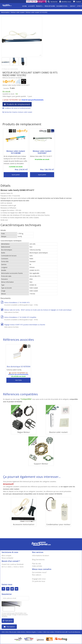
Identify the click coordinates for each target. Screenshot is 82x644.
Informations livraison (40, 556)
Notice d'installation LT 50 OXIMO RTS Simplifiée (19, 317)
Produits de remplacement (17, 104)
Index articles (37, 566)
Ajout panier (16, 175)
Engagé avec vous (39, 579)
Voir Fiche (18, 380)
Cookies (40, 632)
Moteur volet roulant (18, 12)
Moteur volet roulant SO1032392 (37, 12)
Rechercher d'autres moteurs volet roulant (17, 112)
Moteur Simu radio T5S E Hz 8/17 (41, 156)
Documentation (62, 6)
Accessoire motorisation (24, 524)
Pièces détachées (50, 6)
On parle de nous (39, 581)
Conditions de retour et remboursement (17, 108)
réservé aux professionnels (32, 100)
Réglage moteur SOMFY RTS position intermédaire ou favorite (23, 325)
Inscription (9, 627)
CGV (3, 632)
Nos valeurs (37, 575)
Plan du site (36, 564)
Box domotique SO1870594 (18, 366)
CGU (7, 632)
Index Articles (21, 632)
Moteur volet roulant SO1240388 (16, 152)
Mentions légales (31, 632)
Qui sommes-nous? (39, 572)
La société (31, 6)
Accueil (25, 6)
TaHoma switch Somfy (14, 370)
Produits (40, 6)
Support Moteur (41, 464)
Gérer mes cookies (49, 632)
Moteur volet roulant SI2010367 (42, 152)
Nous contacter (8, 558)
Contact (73, 6)
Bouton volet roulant (58, 432)
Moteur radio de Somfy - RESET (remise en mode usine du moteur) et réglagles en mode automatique (36, 310)
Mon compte (6, 556)
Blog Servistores (38, 560)
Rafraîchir (8, 621)
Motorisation (5, 12)
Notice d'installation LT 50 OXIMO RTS (15, 303)
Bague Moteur (24, 432)
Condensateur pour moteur (58, 524)
